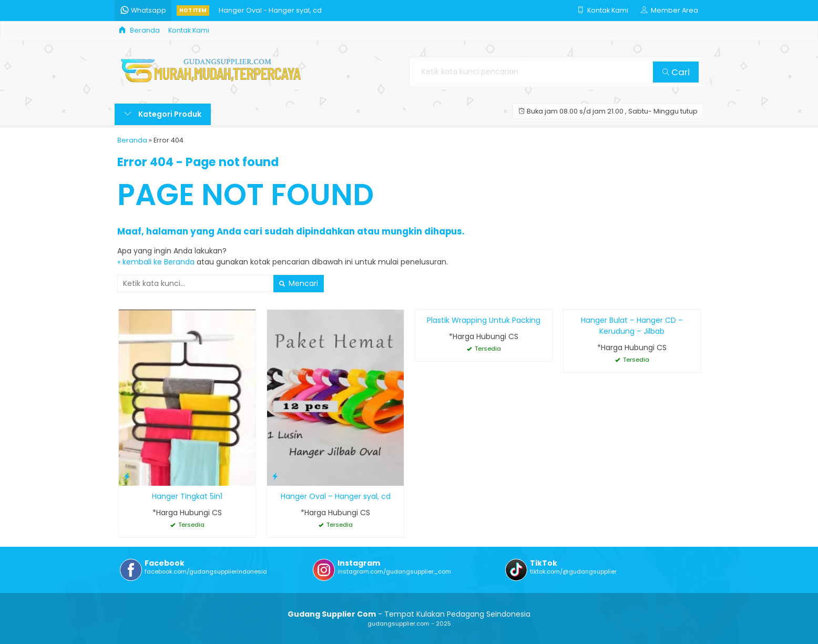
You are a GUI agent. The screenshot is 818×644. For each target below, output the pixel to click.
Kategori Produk (163, 114)
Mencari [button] (299, 283)
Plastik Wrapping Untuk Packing (484, 320)
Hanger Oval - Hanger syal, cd (270, 10)
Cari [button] (676, 72)
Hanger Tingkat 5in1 (187, 496)
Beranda (139, 30)
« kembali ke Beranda (156, 262)
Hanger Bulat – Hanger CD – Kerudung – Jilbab (632, 326)
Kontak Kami (189, 30)
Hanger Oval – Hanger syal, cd (336, 496)
